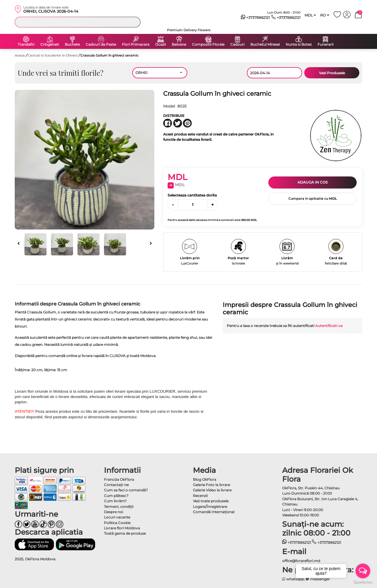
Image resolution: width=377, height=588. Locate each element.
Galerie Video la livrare (212, 490)
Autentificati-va (329, 326)
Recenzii (200, 496)
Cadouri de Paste (101, 44)
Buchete (72, 44)
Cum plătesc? (116, 496)
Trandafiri (26, 44)
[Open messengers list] (363, 571)
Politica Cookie (117, 523)
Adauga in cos (312, 182)
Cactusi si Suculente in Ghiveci (53, 55)
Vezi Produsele (332, 73)
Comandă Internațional (214, 512)
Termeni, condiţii (119, 507)
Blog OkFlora (205, 479)
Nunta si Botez (299, 44)
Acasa (20, 55)
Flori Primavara (136, 44)
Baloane (179, 44)
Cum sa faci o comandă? (126, 490)
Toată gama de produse (125, 533)
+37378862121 (256, 18)
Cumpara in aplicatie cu (313, 199)
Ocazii (161, 44)
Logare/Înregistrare (210, 507)
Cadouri (237, 44)
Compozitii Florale (208, 44)
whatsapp (293, 579)
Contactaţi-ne (116, 485)
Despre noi (114, 512)
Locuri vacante (117, 517)
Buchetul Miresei (265, 44)
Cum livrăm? (115, 501)
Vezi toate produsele (211, 501)
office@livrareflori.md (301, 561)
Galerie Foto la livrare (211, 485)
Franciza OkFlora (119, 479)
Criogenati (50, 44)
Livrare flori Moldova (122, 528)
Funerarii (325, 44)
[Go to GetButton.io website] (363, 582)
